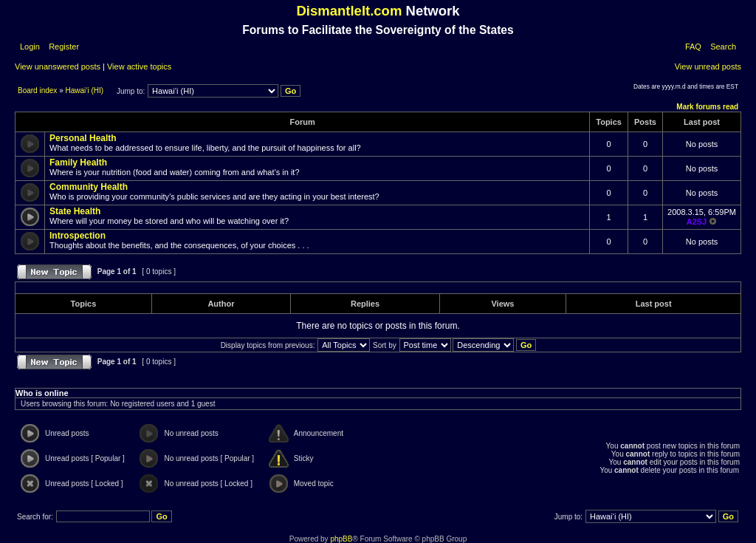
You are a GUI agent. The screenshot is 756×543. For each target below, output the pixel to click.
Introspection (78, 236)
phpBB (341, 539)
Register (63, 47)
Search (723, 47)
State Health (75, 211)
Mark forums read (707, 107)
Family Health (78, 163)
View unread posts (708, 66)
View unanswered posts (58, 66)
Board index (38, 90)
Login (30, 47)
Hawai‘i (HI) (85, 90)
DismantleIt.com (349, 11)
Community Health (89, 187)
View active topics (139, 66)
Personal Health (83, 138)
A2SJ (697, 222)
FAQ (693, 47)
